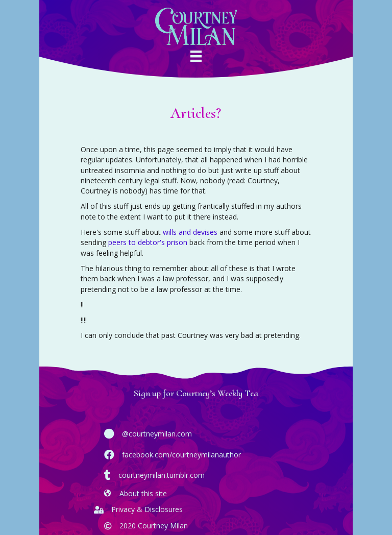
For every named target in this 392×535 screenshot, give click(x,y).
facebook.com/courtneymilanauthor (181, 455)
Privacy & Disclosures (147, 509)
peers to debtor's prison (148, 242)
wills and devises (190, 232)
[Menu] (196, 59)
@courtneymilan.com (157, 434)
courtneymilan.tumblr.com (162, 475)
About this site (143, 493)
